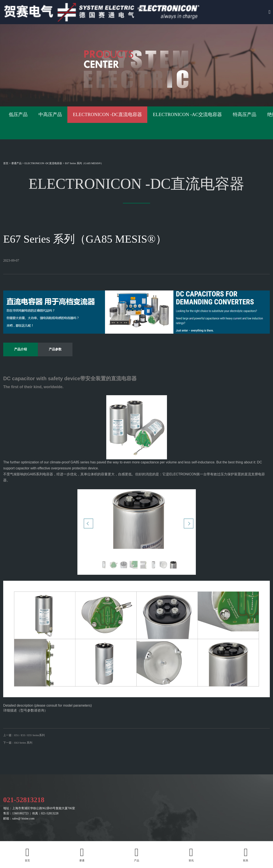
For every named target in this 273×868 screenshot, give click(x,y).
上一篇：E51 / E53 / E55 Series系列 (26, 749)
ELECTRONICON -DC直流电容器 (43, 163)
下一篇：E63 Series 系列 (19, 760)
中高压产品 (97, 123)
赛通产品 (16, 163)
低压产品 (33, 123)
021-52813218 (26, 820)
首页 (6, 163)
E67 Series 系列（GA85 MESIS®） (84, 163)
